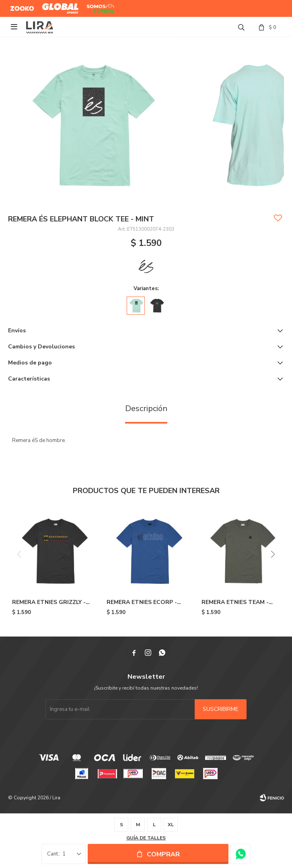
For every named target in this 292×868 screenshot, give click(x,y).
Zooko (18, 5)
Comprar (163, 854)
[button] (273, 554)
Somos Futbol (95, 8)
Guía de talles (146, 838)
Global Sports (59, 5)
